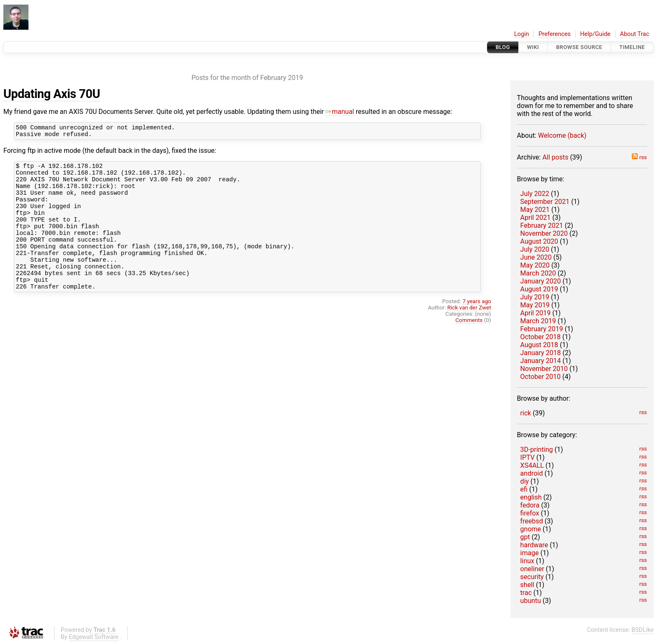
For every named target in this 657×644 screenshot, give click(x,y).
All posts (555, 157)
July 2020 (535, 249)
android (532, 473)
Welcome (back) (562, 135)
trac (526, 593)
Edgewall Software (94, 637)
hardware (534, 545)
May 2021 (535, 210)
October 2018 (541, 337)
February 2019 (542, 329)
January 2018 (541, 353)
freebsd (532, 521)
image (530, 553)
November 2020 (544, 233)
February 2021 (542, 225)
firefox (530, 513)
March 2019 (538, 321)
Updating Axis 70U (52, 94)
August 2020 (539, 241)
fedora (530, 505)
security (532, 577)
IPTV (528, 457)
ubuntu (531, 601)
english (531, 497)
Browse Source (579, 47)
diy (525, 481)
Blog (503, 47)
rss (639, 157)
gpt (525, 537)
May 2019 (535, 305)
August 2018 (539, 345)
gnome (531, 529)
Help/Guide (595, 34)
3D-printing (537, 450)
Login (522, 34)
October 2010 (541, 377)
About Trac (635, 34)
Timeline (632, 47)
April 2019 (536, 313)
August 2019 (539, 289)
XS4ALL (532, 465)
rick (526, 413)
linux (527, 561)
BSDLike (643, 630)
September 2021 (545, 202)
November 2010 (544, 369)
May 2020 (535, 265)
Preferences (555, 34)
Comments (469, 346)
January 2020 (541, 281)
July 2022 (535, 194)
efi (524, 489)
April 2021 (536, 218)
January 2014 (541, 361)
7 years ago (477, 328)
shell (527, 585)
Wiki (533, 47)
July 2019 (535, 297)
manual (340, 112)
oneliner (532, 569)
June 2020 (536, 257)
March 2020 (538, 273)
